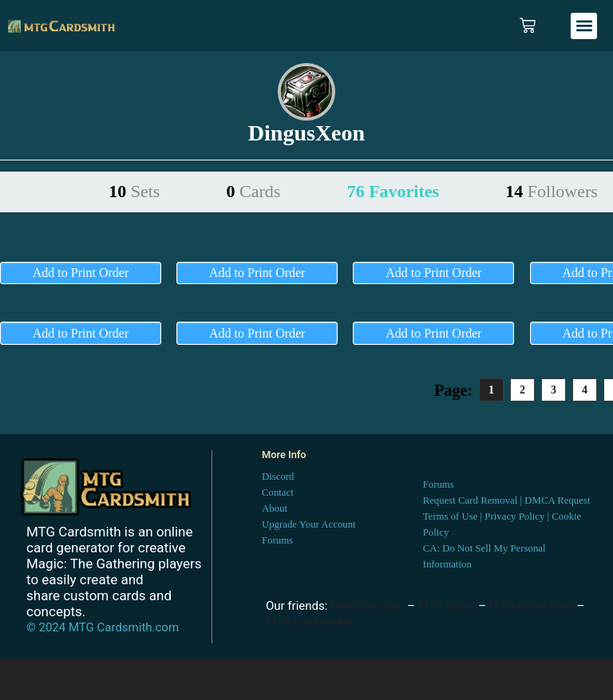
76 (393, 191)
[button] (584, 26)
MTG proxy (447, 606)
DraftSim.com (367, 606)
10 (134, 191)
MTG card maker (310, 622)
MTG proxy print (532, 606)
